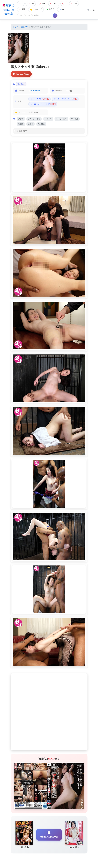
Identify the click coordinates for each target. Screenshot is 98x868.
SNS (62, 9)
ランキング (36, 9)
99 (31, 3)
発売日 (50, 9)
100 (74, 3)
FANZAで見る (21, 74)
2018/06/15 (35, 91)
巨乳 (22, 9)
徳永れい (25, 27)
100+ (42, 3)
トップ (16, 27)
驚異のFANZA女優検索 (8, 10)
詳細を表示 (22, 131)
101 (54, 3)
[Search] (35, 16)
